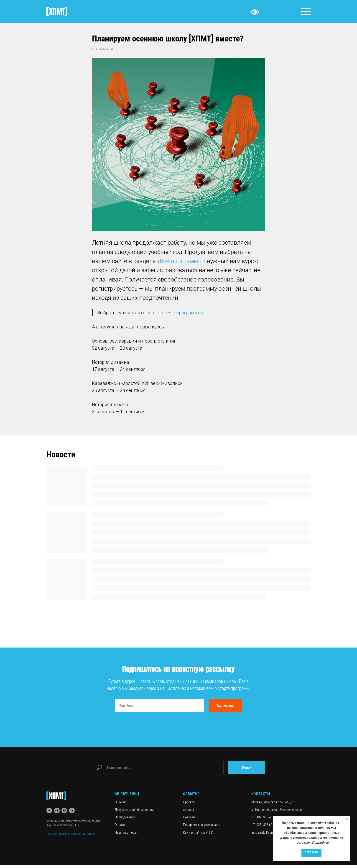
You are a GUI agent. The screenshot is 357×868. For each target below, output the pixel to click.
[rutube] (72, 814)
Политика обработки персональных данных (71, 837)
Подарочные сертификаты (201, 828)
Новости (189, 820)
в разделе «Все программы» (173, 314)
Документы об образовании (134, 813)
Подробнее (320, 842)
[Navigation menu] (306, 11)
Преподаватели (125, 820)
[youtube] (64, 814)
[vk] (49, 814)
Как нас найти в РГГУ (198, 835)
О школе (121, 805)
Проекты (189, 805)
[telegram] (57, 814)
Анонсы (188, 813)
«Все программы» (181, 263)
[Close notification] (347, 819)
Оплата (120, 828)
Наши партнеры (126, 835)
